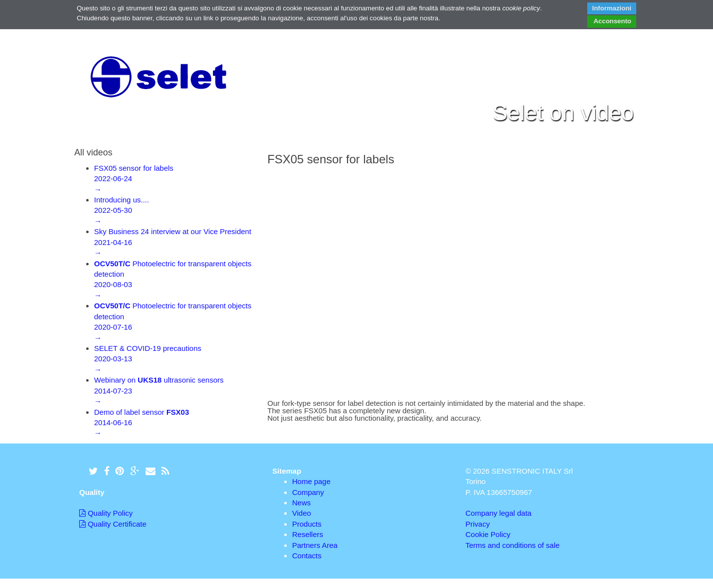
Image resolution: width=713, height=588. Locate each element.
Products (307, 524)
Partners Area (315, 545)
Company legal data (498, 513)
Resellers (308, 534)
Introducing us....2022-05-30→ (122, 210)
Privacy (478, 524)
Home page (311, 481)
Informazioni (612, 8)
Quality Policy (106, 513)
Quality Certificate (113, 524)
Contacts (307, 556)
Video (302, 513)
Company (308, 492)
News (302, 503)
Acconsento (612, 21)
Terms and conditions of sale (512, 545)
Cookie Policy (488, 534)
